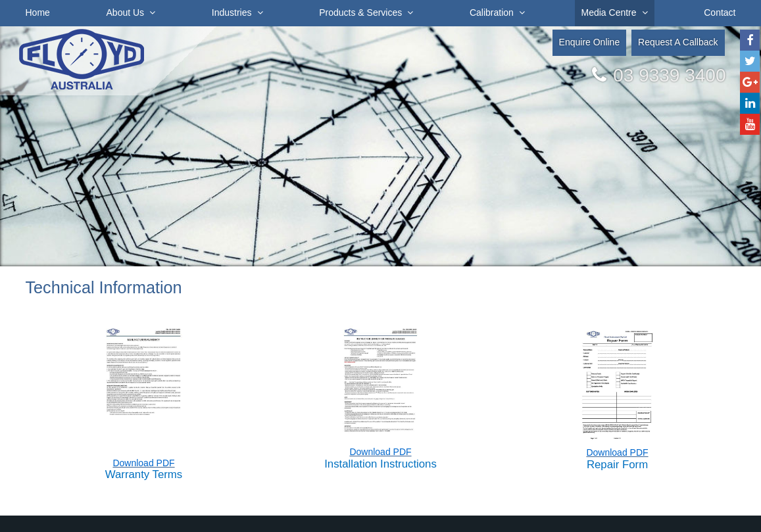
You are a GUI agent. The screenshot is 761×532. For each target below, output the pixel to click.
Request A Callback (678, 42)
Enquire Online (590, 42)
